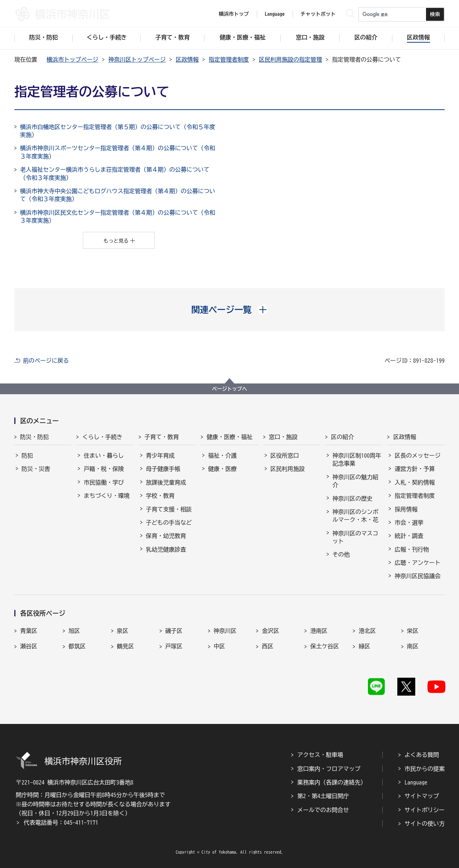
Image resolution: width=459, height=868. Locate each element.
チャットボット (318, 14)
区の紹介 (342, 437)
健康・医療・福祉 (229, 437)
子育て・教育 (162, 437)
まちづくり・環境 (107, 496)
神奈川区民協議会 (417, 576)
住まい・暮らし (104, 456)
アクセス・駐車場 (320, 755)
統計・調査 (409, 536)
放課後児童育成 (166, 482)
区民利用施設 (288, 469)
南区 (413, 646)
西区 (268, 646)
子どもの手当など (169, 523)
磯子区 (174, 631)
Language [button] (275, 14)
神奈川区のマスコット (355, 537)
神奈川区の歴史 (352, 499)
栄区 (413, 631)
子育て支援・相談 (169, 509)
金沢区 (270, 631)
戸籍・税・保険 (104, 469)
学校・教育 (160, 496)
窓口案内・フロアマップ (329, 769)
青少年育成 (160, 456)
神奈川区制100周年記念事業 (357, 459)
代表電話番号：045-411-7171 (61, 822)
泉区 (123, 631)
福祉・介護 (222, 456)
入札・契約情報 (415, 482)
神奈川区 (225, 631)
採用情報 (406, 509)
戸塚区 (174, 646)
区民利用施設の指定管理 (290, 59)
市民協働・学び (104, 482)
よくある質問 (422, 755)
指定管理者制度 (229, 59)
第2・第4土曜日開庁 (323, 796)
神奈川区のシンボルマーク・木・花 (355, 516)
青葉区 (29, 631)
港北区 (367, 631)
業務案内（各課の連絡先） (332, 782)
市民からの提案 (425, 769)
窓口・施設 (283, 437)
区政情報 (187, 59)
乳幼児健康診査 (166, 549)
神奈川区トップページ (137, 59)
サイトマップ (422, 796)
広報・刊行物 (412, 549)
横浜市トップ (234, 14)
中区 (219, 646)
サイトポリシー (425, 810)
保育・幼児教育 (166, 536)
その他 (341, 554)
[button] (230, 310)
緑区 (364, 646)
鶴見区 (126, 646)
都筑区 (77, 646)
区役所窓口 (285, 456)
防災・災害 (36, 469)
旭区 (74, 631)
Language (416, 782)
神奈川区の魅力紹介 (355, 481)
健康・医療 (222, 469)
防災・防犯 (34, 437)
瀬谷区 (29, 646)
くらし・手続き (102, 437)
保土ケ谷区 (325, 646)
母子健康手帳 (163, 469)
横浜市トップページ (72, 59)
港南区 (319, 631)
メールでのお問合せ (323, 810)
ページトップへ (229, 389)
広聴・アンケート (417, 563)
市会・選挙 (409, 523)
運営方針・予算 (415, 469)
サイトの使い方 (425, 824)
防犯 (27, 456)
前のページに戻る (46, 361)
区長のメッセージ (417, 456)
